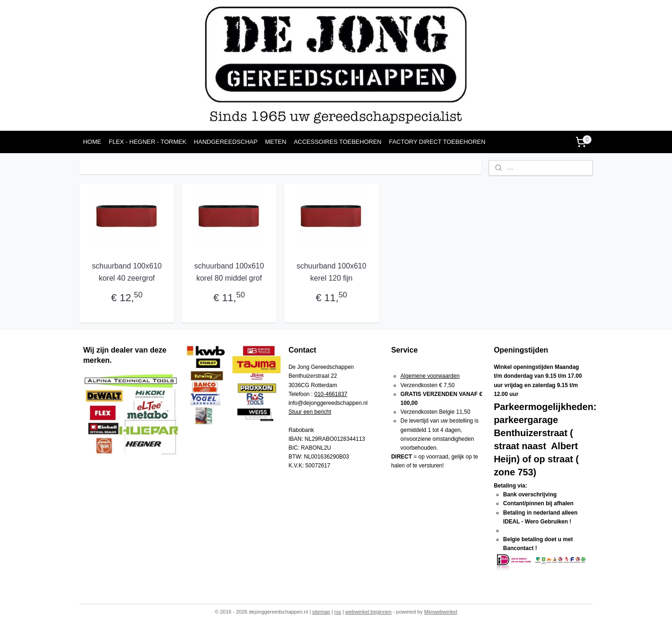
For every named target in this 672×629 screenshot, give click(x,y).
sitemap (321, 612)
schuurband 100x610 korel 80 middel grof (229, 272)
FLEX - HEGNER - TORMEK (147, 142)
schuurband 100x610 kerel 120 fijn (331, 272)
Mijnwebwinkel (441, 612)
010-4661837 (331, 394)
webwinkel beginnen (368, 612)
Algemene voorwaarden (430, 376)
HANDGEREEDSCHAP (226, 142)
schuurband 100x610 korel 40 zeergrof (127, 272)
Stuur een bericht (310, 412)
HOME (92, 142)
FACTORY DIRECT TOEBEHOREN (437, 142)
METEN (276, 142)
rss (338, 612)
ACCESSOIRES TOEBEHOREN (337, 142)
